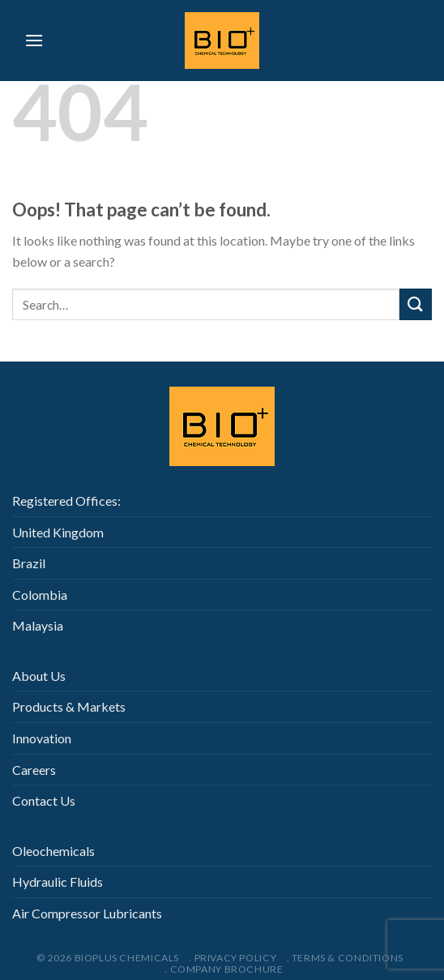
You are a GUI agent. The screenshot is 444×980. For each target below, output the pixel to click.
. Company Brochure (224, 969)
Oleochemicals (53, 851)
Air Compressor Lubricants (87, 913)
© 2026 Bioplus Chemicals (108, 958)
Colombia (40, 595)
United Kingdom (58, 532)
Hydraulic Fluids (58, 882)
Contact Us (44, 800)
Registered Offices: (66, 501)
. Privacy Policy (233, 958)
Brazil (29, 563)
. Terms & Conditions (345, 958)
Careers (34, 770)
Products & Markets (69, 706)
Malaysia (38, 625)
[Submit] (416, 304)
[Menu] (34, 40)
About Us (39, 676)
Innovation (42, 738)
